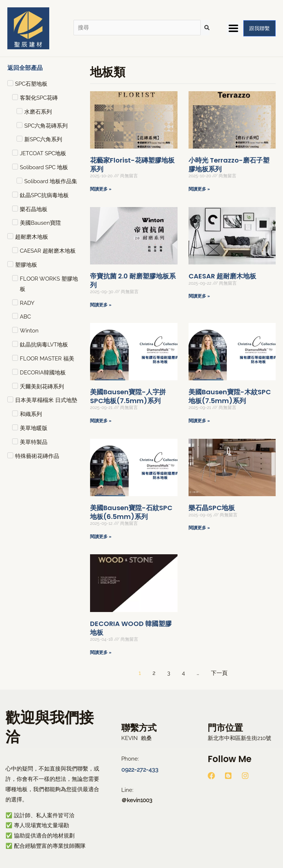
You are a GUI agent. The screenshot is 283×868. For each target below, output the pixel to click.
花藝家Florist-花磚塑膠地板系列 (132, 164)
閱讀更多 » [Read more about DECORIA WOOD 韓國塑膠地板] (101, 652)
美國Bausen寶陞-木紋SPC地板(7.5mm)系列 (230, 396)
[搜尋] (137, 28)
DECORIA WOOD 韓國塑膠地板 (131, 628)
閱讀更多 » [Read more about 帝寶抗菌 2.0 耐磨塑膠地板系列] (101, 305)
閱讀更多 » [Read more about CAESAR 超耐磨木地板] (199, 296)
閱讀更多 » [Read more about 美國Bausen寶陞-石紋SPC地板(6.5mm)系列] (101, 537)
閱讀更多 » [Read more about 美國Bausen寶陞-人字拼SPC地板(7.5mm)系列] (101, 421)
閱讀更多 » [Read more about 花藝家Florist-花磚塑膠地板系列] (101, 189)
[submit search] (207, 28)
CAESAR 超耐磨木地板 (222, 276)
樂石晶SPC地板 (212, 508)
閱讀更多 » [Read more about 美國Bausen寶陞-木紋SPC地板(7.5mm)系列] (199, 421)
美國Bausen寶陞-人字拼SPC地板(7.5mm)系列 (128, 396)
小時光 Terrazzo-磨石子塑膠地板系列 (229, 164)
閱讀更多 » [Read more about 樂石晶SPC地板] (199, 528)
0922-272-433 (139, 769)
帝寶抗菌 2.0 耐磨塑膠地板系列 (133, 280)
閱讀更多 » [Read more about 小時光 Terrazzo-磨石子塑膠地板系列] (199, 189)
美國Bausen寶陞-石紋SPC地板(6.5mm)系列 (131, 512)
